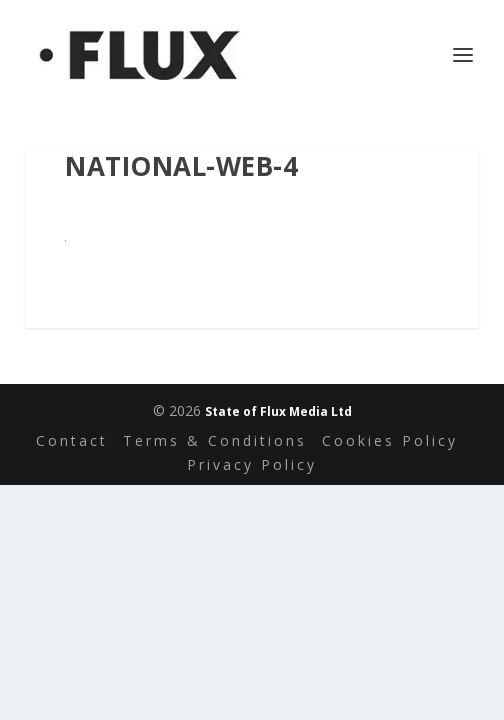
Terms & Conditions (215, 440)
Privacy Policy (252, 464)
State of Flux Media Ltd (278, 411)
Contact (72, 440)
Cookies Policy (390, 440)
